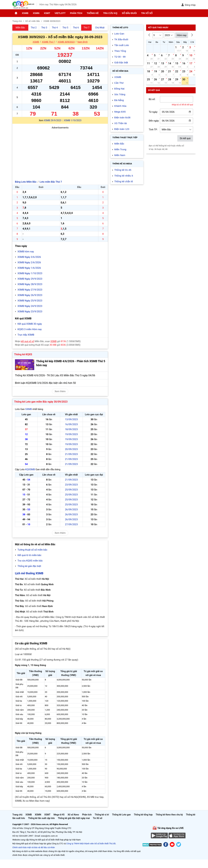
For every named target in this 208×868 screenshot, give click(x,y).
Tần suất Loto (122, 45)
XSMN (36, 13)
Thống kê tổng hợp (143, 815)
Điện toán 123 (122, 129)
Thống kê (93, 13)
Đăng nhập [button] (188, 5)
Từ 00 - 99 (120, 57)
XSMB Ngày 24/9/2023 (30, 306)
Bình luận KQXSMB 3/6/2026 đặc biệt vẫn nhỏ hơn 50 (45, 383)
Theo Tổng (120, 51)
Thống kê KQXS (23, 354)
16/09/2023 (71, 424)
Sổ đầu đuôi (129, 13)
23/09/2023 (71, 485)
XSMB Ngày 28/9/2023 (30, 284)
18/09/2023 (71, 429)
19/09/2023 (71, 434)
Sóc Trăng (120, 94)
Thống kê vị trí (102, 815)
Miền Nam (120, 155)
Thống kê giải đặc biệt (29, 566)
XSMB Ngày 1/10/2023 (30, 273)
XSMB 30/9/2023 (66, 42)
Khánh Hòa (120, 106)
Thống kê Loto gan (121, 815)
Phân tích (76, 13)
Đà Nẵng (119, 100)
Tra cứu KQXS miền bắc (30, 561)
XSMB (25, 13)
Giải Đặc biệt (121, 62)
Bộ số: (152, 99)
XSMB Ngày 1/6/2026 (29, 268)
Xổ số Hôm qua (120, 71)
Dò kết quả (185, 138)
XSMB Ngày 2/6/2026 (29, 262)
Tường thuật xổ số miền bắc (32, 550)
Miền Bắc (119, 144)
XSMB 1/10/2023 (73, 120)
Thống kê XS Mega (122, 164)
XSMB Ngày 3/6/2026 (29, 257)
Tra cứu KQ (110, 13)
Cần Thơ (119, 83)
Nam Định (83, 42)
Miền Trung (120, 149)
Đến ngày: (154, 121)
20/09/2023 (71, 449)
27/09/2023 (71, 524)
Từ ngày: (153, 112)
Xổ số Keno (73, 815)
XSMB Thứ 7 (48, 42)
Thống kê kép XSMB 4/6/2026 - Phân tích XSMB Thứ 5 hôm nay (71, 363)
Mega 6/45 (120, 112)
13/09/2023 (71, 419)
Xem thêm (60, 391)
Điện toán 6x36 (122, 117)
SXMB (29, 409)
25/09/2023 (71, 490)
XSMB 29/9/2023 (53, 120)
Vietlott (60, 13)
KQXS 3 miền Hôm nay (30, 329)
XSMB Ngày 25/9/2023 (30, 301)
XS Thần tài (121, 123)
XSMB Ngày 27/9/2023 (30, 290)
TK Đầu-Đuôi (121, 39)
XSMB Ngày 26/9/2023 (30, 295)
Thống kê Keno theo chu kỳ (169, 815)
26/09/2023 (71, 510)
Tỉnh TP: (153, 130)
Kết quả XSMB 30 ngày (30, 324)
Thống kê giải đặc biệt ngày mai (74, 818)
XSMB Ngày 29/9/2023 (30, 279)
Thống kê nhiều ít (124, 176)
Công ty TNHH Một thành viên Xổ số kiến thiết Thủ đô (91, 844)
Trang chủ (17, 815)
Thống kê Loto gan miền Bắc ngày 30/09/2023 (41, 402)
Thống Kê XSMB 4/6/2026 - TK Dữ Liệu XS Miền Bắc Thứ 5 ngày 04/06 (55, 375)
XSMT (47, 13)
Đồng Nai (119, 89)
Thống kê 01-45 (123, 170)
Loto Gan (119, 34)
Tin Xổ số (147, 13)
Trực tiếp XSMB (26, 335)
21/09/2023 (71, 454)
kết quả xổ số (28, 341)
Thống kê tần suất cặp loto (41, 818)
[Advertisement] (60, 152)
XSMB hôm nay (26, 252)
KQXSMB (30, 469)
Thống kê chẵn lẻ (124, 181)
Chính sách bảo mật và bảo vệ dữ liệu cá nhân (34, 847)
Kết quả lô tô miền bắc (29, 555)
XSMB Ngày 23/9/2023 (30, 312)
